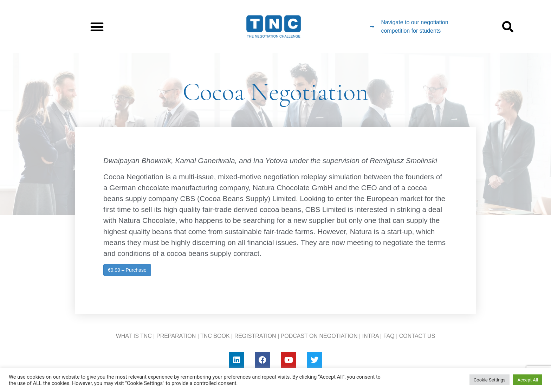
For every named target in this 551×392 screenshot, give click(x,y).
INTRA (371, 336)
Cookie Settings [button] (490, 380)
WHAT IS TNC (134, 336)
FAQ (389, 336)
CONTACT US (417, 336)
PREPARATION (176, 336)
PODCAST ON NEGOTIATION (319, 336)
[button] (97, 27)
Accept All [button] (528, 380)
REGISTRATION (255, 336)
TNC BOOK (215, 336)
